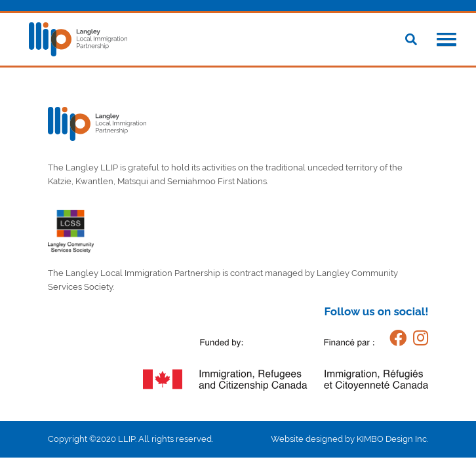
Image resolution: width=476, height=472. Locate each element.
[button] (446, 41)
